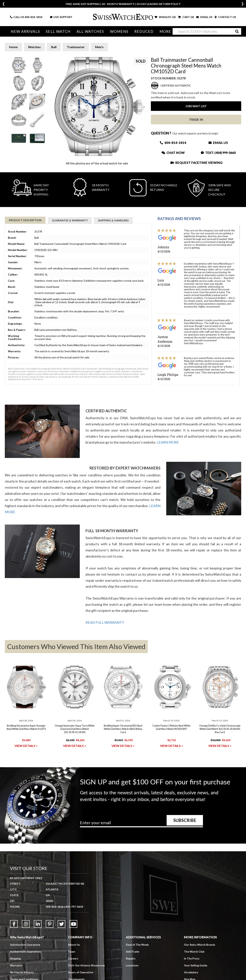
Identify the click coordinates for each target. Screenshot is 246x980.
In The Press (192, 958)
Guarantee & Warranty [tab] (70, 220)
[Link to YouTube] (73, 924)
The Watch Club (194, 952)
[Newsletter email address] (141, 824)
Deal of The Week (137, 945)
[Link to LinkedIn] (38, 924)
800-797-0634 (74, 907)
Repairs (131, 958)
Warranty (16, 965)
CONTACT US (225, 17)
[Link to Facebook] (14, 924)
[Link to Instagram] (26, 924)
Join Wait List (196, 106)
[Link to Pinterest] (50, 924)
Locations (132, 965)
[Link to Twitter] (61, 924)
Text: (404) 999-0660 (218, 153)
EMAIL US (204, 17)
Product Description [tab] (25, 220)
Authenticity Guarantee (25, 952)
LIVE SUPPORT (61, 17)
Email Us (218, 143)
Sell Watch (57, 31)
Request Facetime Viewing (196, 163)
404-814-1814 (33, 17)
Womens (118, 31)
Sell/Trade (133, 952)
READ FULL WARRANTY (105, 622)
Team (72, 952)
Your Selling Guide (196, 965)
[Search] (207, 31)
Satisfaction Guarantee (25, 945)
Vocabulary (191, 972)
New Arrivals (25, 31)
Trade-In (196, 120)
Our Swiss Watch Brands (200, 945)
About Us (74, 945)
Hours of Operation (81, 972)
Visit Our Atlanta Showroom (86, 965)
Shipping (15, 958)
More (163, 31)
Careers (73, 958)
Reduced (142, 31)
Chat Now (173, 153)
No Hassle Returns (22, 972)
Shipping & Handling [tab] (113, 220)
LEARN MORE (168, 442)
